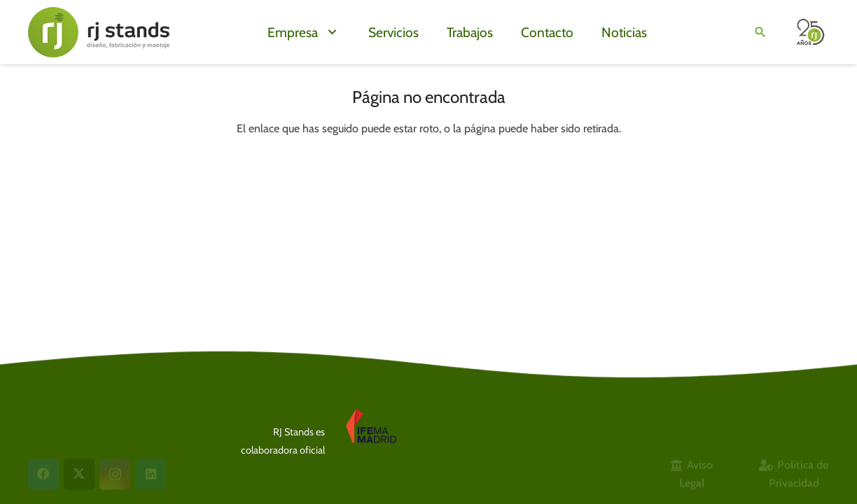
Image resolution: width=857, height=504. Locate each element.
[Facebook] (43, 427)
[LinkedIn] (151, 427)
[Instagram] (115, 427)
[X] (79, 427)
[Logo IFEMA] (392, 427)
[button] (329, 32)
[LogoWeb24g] (99, 32)
